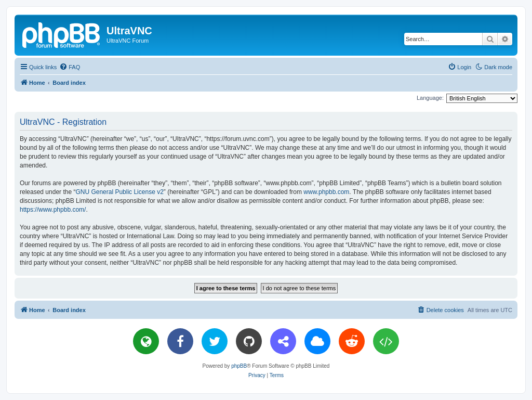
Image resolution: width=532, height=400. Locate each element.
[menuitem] (70, 67)
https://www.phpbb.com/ (53, 210)
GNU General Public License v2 (119, 192)
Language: (430, 98)
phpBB (239, 366)
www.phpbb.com (326, 192)
